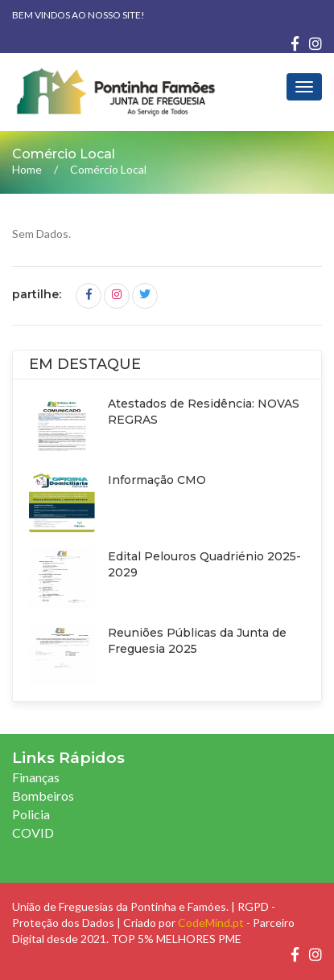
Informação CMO (157, 480)
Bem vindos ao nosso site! (78, 15)
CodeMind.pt (211, 923)
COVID (33, 832)
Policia (31, 814)
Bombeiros (43, 795)
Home (27, 169)
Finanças (36, 777)
